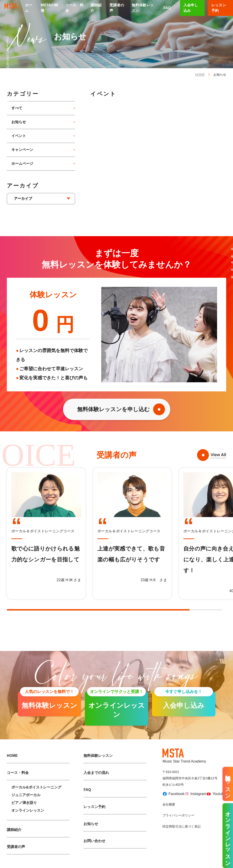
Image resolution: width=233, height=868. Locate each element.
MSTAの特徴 (49, 8)
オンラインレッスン (28, 810)
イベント (19, 136)
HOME (200, 75)
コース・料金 (74, 8)
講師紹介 (96, 8)
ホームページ (22, 164)
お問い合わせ (94, 841)
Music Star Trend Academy (184, 756)
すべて (17, 108)
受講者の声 (117, 8)
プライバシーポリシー (178, 815)
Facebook (172, 794)
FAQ (167, 8)
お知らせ (19, 122)
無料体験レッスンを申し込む (113, 409)
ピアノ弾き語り (24, 803)
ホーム (29, 8)
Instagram (194, 794)
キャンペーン (22, 150)
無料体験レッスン (143, 8)
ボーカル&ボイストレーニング (36, 787)
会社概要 (169, 804)
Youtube (215, 794)
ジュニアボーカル (26, 795)
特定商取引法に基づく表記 (182, 826)
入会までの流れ (96, 773)
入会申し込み (191, 8)
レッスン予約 (94, 807)
